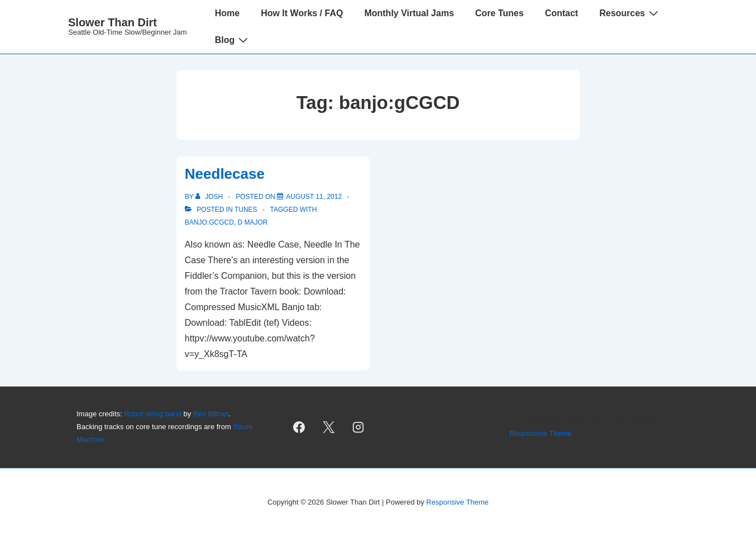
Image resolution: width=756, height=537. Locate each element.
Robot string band (153, 414)
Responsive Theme (540, 433)
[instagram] (358, 427)
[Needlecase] (314, 197)
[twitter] (329, 427)
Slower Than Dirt (113, 22)
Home (227, 13)
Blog (233, 40)
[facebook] (299, 427)
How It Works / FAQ (302, 13)
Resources (630, 13)
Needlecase (225, 174)
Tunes (246, 210)
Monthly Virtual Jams (409, 13)
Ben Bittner (211, 414)
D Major (252, 222)
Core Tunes (499, 13)
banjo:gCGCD (209, 222)
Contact (562, 13)
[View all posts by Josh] (210, 197)
